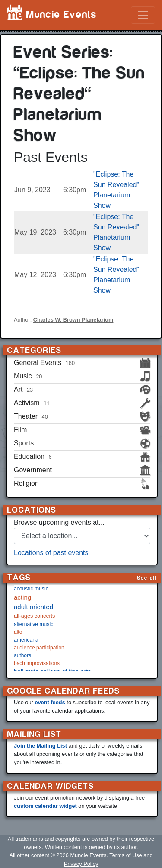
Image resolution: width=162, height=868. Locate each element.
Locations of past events (51, 553)
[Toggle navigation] (143, 15)
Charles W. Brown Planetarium (73, 320)
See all (147, 578)
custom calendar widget (45, 806)
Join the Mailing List (40, 746)
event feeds (50, 702)
